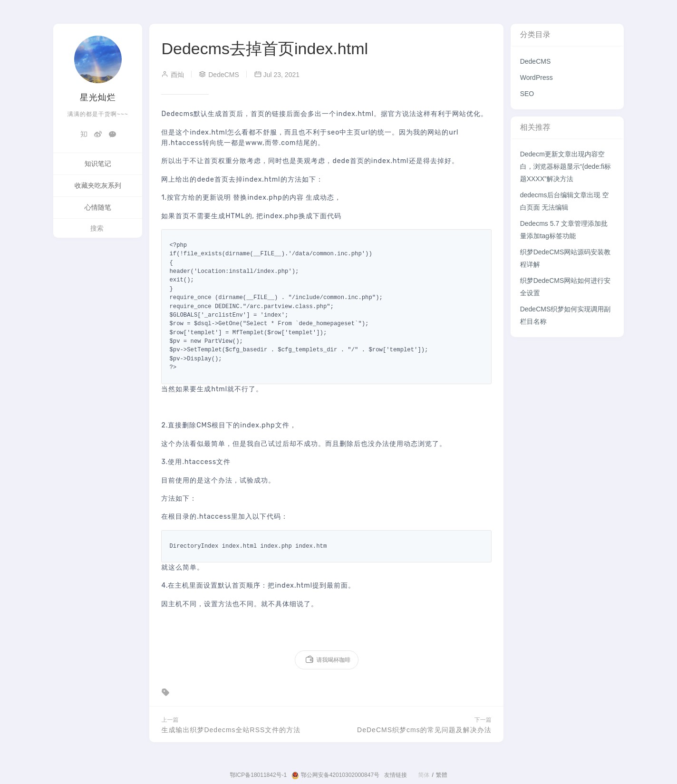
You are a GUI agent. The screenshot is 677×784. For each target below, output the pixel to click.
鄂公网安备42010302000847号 (335, 775)
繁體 (442, 775)
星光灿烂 (98, 97)
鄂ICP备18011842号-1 (258, 775)
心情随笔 (98, 207)
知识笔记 (98, 164)
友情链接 (396, 775)
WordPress (537, 77)
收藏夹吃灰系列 (98, 185)
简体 (424, 775)
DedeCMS (536, 61)
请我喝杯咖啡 (328, 660)
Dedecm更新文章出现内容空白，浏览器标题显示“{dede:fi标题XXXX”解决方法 (566, 166)
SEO (527, 94)
